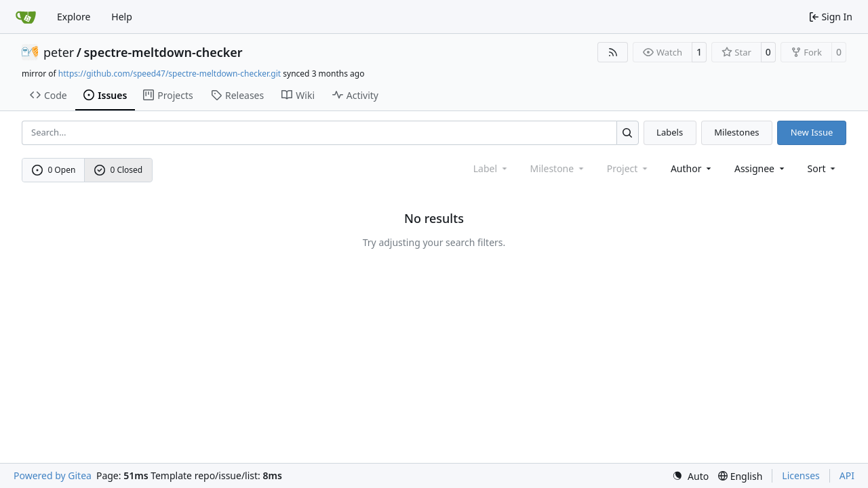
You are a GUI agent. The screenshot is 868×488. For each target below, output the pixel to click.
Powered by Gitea (53, 475)
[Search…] (628, 133)
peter (59, 52)
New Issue (812, 132)
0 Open (54, 170)
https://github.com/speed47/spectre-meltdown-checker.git (170, 74)
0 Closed (119, 170)
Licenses (801, 475)
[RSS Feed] (613, 52)
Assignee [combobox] (761, 168)
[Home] (26, 17)
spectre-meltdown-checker (163, 52)
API (847, 475)
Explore (74, 17)
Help (122, 17)
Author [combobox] (692, 168)
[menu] (823, 168)
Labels (670, 132)
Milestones (736, 132)
